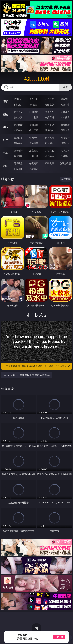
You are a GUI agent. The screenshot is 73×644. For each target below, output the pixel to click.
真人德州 (34, 99)
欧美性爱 (65, 125)
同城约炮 (18, 163)
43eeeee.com (36, 79)
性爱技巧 (65, 156)
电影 (5, 127)
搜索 (65, 87)
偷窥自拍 (18, 138)
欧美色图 (49, 138)
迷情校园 (18, 156)
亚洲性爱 (18, 125)
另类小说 (34, 156)
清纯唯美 (34, 143)
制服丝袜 (18, 130)
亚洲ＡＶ (18, 112)
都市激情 (18, 151)
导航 (5, 166)
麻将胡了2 (18, 104)
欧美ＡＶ (49, 112)
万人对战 (49, 99)
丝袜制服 (34, 117)
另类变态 (65, 130)
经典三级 (34, 130)
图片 (5, 140)
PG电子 (18, 99)
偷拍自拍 (34, 125)
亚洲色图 (34, 138)
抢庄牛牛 (65, 104)
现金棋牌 (49, 104)
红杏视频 (18, 169)
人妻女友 (49, 151)
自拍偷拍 (34, 112)
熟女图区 (49, 143)
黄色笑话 (49, 156)
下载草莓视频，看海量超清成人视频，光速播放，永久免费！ (38, 366)
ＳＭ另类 (65, 117)
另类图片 (65, 143)
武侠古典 (65, 151)
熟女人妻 (18, 117)
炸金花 (34, 104)
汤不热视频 (65, 163)
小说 (5, 153)
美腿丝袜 (18, 143)
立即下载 (59, 637)
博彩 (5, 101)
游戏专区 (65, 99)
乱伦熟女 (49, 130)
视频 (5, 114)
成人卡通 (49, 125)
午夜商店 (34, 163)
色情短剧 (34, 169)
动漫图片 (65, 138)
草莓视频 (49, 163)
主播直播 (49, 117)
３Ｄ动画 (65, 112)
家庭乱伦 (34, 151)
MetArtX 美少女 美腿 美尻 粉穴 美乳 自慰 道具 (26, 375)
